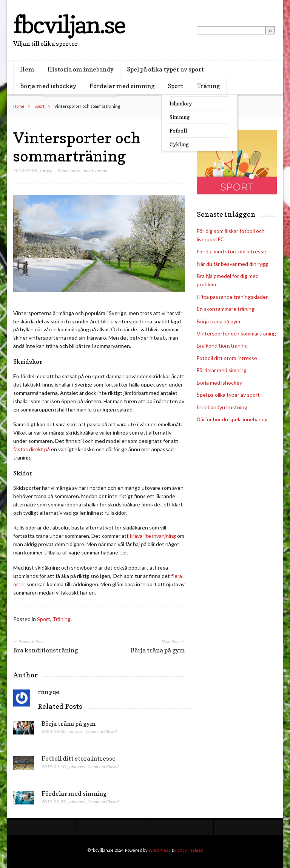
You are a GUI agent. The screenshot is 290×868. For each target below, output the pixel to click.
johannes (77, 766)
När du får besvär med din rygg (232, 264)
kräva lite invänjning (153, 536)
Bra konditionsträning (222, 345)
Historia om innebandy (81, 69)
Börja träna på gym (69, 724)
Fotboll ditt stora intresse (79, 758)
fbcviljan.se (69, 24)
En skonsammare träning (226, 309)
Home (19, 106)
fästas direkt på (32, 449)
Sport (176, 86)
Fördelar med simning (122, 86)
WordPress (160, 850)
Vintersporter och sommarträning (236, 333)
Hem (27, 69)
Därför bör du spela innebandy (232, 419)
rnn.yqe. (47, 170)
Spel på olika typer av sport (165, 69)
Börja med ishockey (48, 86)
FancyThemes (189, 850)
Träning (208, 86)
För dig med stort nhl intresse (231, 251)
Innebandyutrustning (222, 407)
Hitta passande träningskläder (232, 297)
